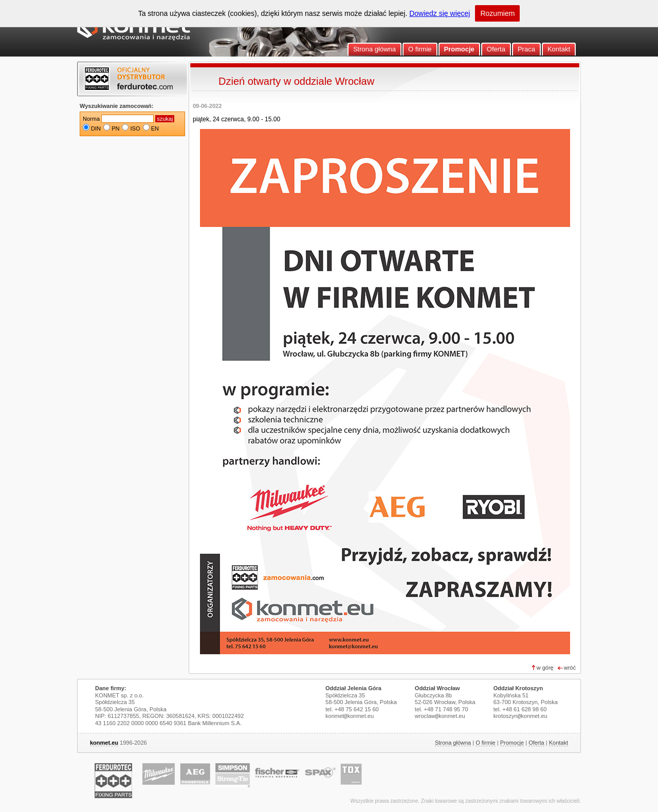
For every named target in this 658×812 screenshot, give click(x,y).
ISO (135, 128)
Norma (91, 119)
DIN (96, 128)
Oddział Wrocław (437, 688)
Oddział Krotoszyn (518, 688)
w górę (545, 668)
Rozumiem (497, 13)
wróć (570, 668)
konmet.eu (104, 743)
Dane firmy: (111, 688)
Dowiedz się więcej (440, 13)
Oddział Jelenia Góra (353, 688)
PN (115, 128)
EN (155, 128)
